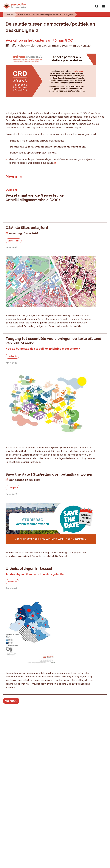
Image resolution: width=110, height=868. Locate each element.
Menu (103, 5)
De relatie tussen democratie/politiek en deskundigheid (46, 15)
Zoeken (97, 6)
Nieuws (10, 15)
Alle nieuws (11, 701)
